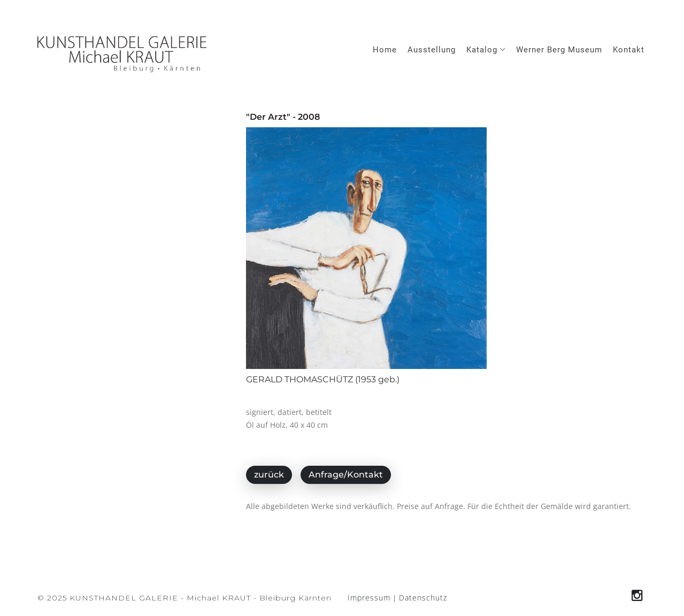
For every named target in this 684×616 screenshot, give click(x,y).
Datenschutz (423, 598)
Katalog (486, 50)
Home (385, 50)
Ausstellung (432, 50)
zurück (269, 475)
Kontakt (629, 50)
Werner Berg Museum (559, 50)
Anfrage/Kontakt (346, 475)
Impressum (369, 598)
